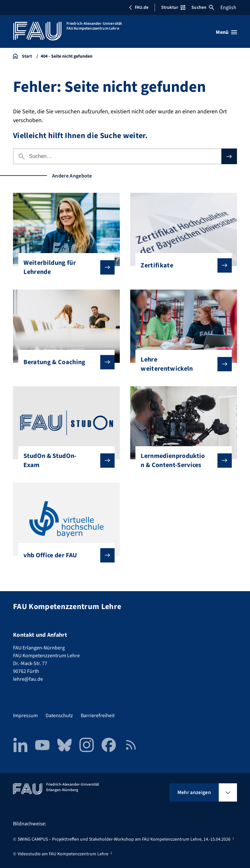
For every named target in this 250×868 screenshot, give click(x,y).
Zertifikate (181, 265)
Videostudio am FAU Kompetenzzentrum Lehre (63, 854)
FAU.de (139, 7)
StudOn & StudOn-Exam (64, 461)
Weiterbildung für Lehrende (64, 267)
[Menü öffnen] (226, 32)
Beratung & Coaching (64, 362)
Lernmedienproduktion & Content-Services (181, 461)
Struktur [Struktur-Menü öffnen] (173, 7)
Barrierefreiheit (98, 716)
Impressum (25, 716)
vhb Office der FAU (64, 555)
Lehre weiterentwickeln (181, 364)
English (228, 7)
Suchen (203, 7)
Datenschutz (59, 716)
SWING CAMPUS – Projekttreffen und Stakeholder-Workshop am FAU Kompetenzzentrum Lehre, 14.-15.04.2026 (124, 839)
